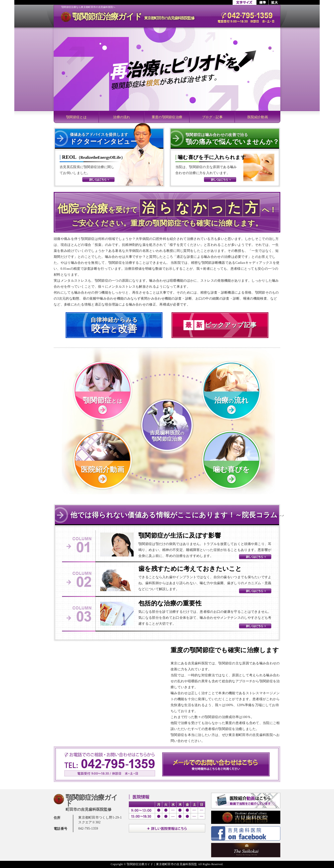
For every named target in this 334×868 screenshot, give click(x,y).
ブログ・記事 (212, 117)
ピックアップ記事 (220, 325)
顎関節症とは (76, 117)
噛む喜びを (232, 469)
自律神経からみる (114, 326)
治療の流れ (122, 117)
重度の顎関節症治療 (167, 117)
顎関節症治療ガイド (133, 17)
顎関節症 (103, 400)
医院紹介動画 (258, 117)
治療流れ (232, 400)
